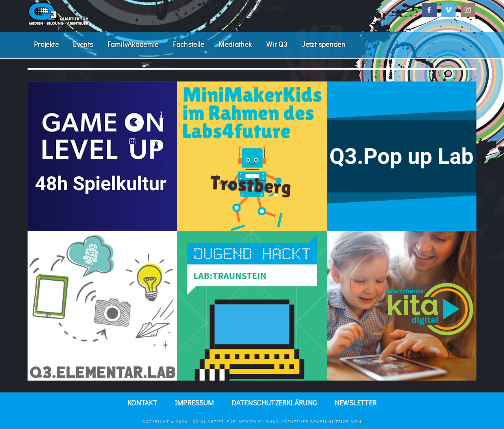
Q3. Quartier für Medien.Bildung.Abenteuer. (87, 14)
